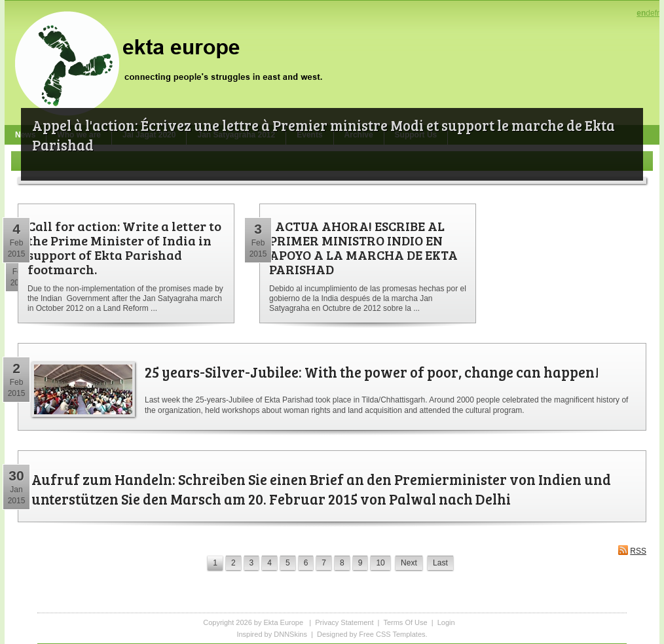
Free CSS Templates (392, 634)
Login (446, 622)
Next (409, 563)
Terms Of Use (405, 622)
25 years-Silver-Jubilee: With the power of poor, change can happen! (372, 372)
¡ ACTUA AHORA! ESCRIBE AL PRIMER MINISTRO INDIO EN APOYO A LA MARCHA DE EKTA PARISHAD (363, 247)
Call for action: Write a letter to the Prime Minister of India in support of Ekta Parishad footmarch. (124, 247)
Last (440, 563)
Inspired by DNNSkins (272, 634)
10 (380, 563)
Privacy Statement (344, 622)
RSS (632, 550)
